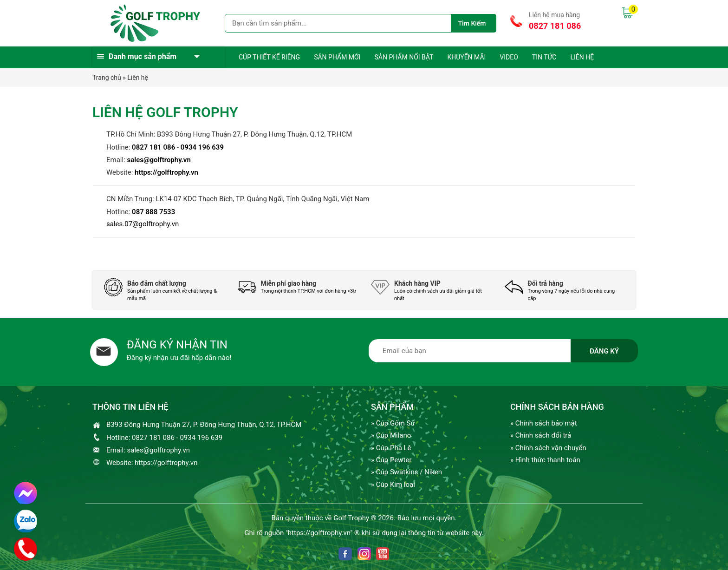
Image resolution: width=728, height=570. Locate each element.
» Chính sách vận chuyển (548, 448)
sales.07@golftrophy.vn (143, 224)
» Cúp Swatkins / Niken (406, 472)
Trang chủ (107, 78)
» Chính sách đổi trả (541, 435)
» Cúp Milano (391, 435)
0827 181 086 (555, 26)
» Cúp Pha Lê (391, 448)
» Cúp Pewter (391, 460)
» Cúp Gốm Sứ (393, 423)
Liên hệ (582, 57)
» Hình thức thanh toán (545, 460)
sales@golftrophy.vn (159, 160)
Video (509, 57)
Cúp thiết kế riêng (269, 57)
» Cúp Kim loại (393, 485)
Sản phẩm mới (337, 57)
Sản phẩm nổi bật (404, 57)
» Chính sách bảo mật (544, 423)
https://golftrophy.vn (166, 172)
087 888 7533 (153, 212)
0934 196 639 (202, 147)
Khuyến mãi (466, 57)
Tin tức (544, 57)
